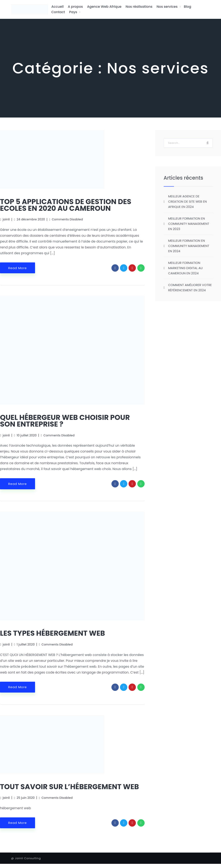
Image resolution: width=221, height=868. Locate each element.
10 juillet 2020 (27, 435)
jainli (6, 219)
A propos (75, 7)
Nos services (167, 7)
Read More (18, 268)
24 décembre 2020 (31, 219)
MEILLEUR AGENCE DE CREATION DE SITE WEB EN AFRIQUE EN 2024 (188, 201)
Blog (188, 7)
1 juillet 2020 (26, 644)
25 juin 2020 (26, 798)
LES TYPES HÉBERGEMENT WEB (52, 633)
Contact (58, 12)
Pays (73, 12)
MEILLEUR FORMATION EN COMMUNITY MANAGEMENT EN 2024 (189, 246)
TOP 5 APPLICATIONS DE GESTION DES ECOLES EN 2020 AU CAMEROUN (66, 205)
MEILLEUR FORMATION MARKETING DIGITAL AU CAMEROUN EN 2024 (185, 268)
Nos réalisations (139, 7)
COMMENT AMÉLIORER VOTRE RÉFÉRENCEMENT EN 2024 (190, 288)
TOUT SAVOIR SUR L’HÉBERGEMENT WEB (69, 787)
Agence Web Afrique (104, 7)
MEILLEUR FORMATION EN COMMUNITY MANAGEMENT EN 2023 (189, 224)
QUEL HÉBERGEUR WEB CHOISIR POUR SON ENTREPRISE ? (65, 421)
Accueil (57, 7)
